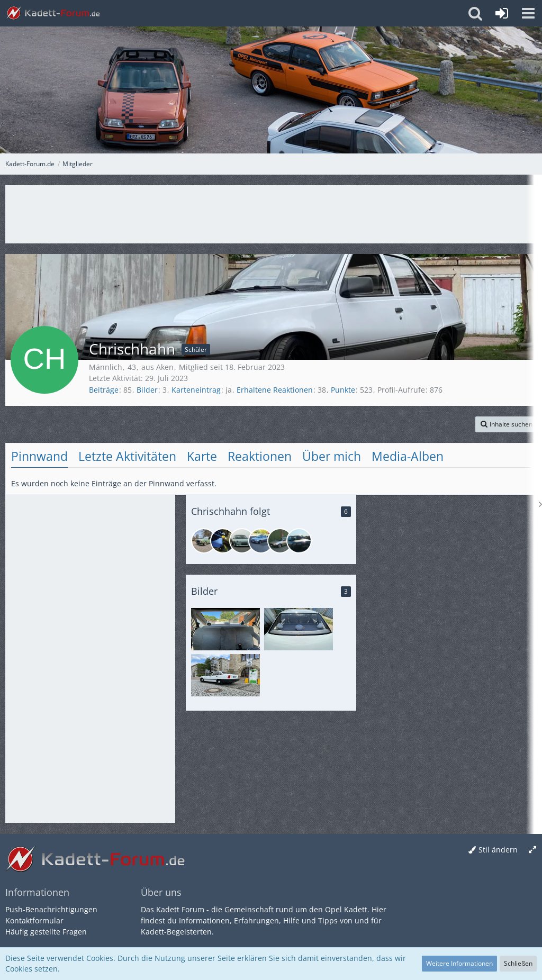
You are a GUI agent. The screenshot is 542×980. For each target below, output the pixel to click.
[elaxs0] (223, 541)
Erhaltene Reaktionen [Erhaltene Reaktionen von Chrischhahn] (275, 390)
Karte (202, 456)
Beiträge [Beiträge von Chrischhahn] (104, 390)
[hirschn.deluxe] (299, 541)
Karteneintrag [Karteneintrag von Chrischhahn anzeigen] (196, 390)
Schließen (518, 963)
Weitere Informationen (459, 963)
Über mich (332, 456)
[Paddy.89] (242, 541)
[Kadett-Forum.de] (53, 13)
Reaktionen (260, 456)
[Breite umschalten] (532, 850)
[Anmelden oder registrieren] (502, 13)
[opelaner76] (204, 541)
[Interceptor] (280, 541)
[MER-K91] (261, 541)
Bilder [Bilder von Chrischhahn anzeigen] (147, 390)
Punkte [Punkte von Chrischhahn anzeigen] (343, 390)
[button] (528, 13)
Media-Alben (408, 456)
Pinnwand (39, 456)
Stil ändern (498, 850)
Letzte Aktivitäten (127, 456)
